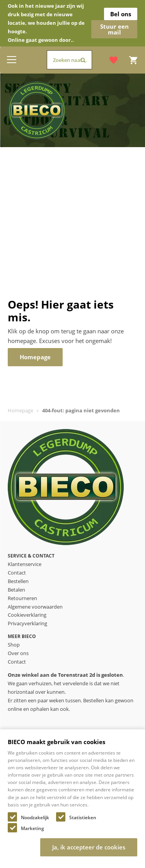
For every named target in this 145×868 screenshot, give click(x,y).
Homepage (20, 410)
